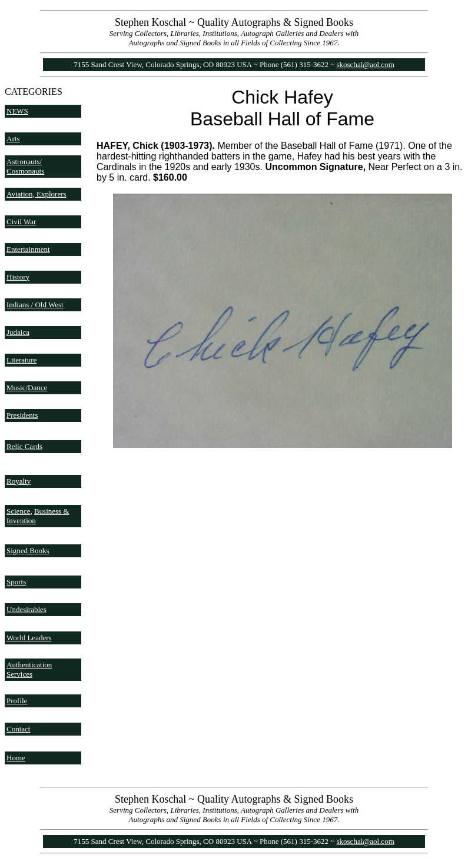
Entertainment (28, 249)
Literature (21, 360)
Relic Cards (24, 446)
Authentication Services (29, 669)
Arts (13, 139)
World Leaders (29, 638)
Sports (16, 582)
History (18, 277)
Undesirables (26, 609)
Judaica (18, 332)
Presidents (22, 415)
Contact (18, 729)
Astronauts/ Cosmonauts (25, 166)
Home (16, 758)
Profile (17, 701)
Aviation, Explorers (36, 194)
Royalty (19, 481)
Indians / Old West (35, 305)
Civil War (21, 222)
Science (18, 511)
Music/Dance (27, 388)
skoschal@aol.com (366, 64)
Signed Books (28, 551)
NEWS (17, 111)
